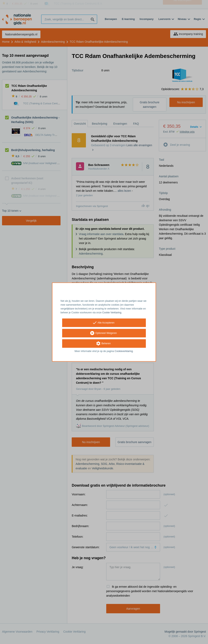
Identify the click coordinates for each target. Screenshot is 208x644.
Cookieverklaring (124, 351)
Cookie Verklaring (112, 313)
